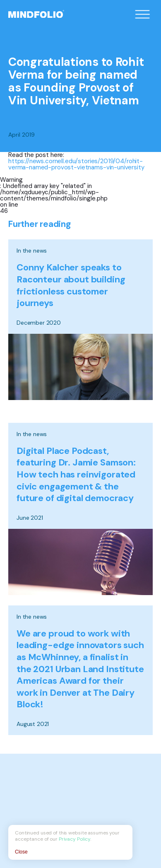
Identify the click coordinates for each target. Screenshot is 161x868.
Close (21, 852)
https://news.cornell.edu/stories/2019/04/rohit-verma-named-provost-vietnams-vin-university (76, 164)
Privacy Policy (74, 839)
